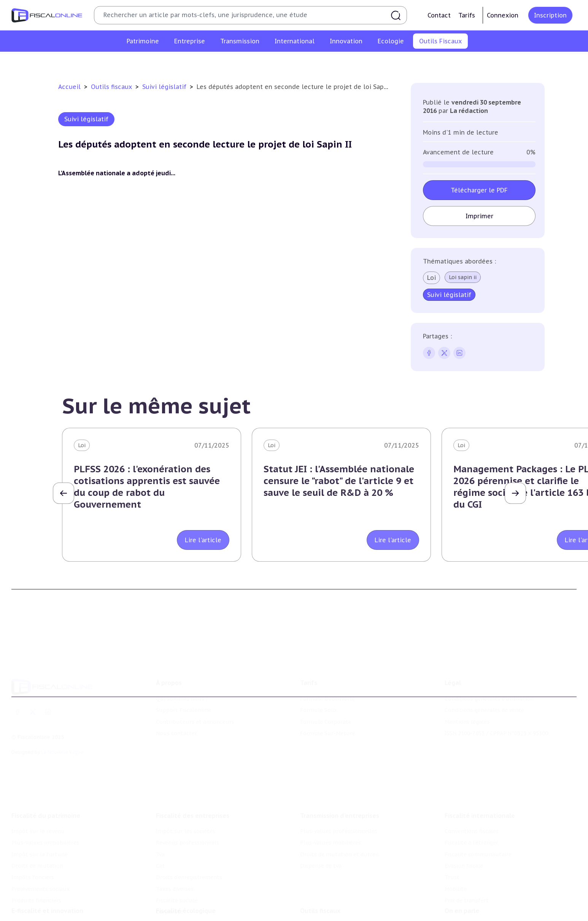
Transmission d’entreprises (340, 772)
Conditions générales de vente (484, 678)
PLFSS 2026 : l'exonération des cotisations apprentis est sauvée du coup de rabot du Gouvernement (147, 487)
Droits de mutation (37, 823)
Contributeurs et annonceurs (195, 690)
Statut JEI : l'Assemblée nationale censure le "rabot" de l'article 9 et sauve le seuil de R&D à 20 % (339, 481)
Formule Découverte (328, 667)
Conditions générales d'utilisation (489, 667)
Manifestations (465, 916)
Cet (161, 823)
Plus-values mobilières (331, 799)
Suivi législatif (303, 62)
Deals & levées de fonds (476, 904)
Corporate (169, 869)
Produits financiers (36, 857)
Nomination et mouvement (481, 892)
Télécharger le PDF (479, 190)
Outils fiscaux (112, 87)
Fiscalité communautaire (478, 811)
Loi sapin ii (463, 277)
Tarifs (467, 15)
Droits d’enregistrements (189, 834)
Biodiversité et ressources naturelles (205, 904)
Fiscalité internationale (480, 772)
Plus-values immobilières (45, 799)
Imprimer (479, 216)
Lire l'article (203, 540)
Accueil (69, 87)
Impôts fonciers (33, 834)
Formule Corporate (326, 690)
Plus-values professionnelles (339, 788)
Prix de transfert (467, 857)
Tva (160, 811)
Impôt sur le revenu (38, 788)
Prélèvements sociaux (41, 846)
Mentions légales (467, 690)
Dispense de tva (321, 823)
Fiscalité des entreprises (193, 772)
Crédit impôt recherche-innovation (57, 892)
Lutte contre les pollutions (192, 892)
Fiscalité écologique (186, 877)
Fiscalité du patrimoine (46, 772)
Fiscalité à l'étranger (471, 799)
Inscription (550, 15)
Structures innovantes (41, 904)
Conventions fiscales (472, 788)
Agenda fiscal (257, 62)
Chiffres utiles (212, 62)
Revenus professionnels (188, 799)
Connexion (503, 15)
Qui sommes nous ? (182, 667)
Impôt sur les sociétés (186, 788)
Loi (431, 278)
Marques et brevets (37, 916)
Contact (439, 15)
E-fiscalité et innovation (47, 877)
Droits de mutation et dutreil (339, 811)
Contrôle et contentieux (363, 62)
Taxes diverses (175, 846)
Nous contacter (176, 702)
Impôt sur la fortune (40, 811)
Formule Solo (318, 678)
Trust (452, 834)
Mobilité (456, 846)
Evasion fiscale (464, 823)
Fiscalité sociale (177, 857)
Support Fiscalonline (184, 678)
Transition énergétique (186, 916)
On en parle (462, 877)
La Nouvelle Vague (62, 720)
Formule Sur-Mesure (328, 702)
